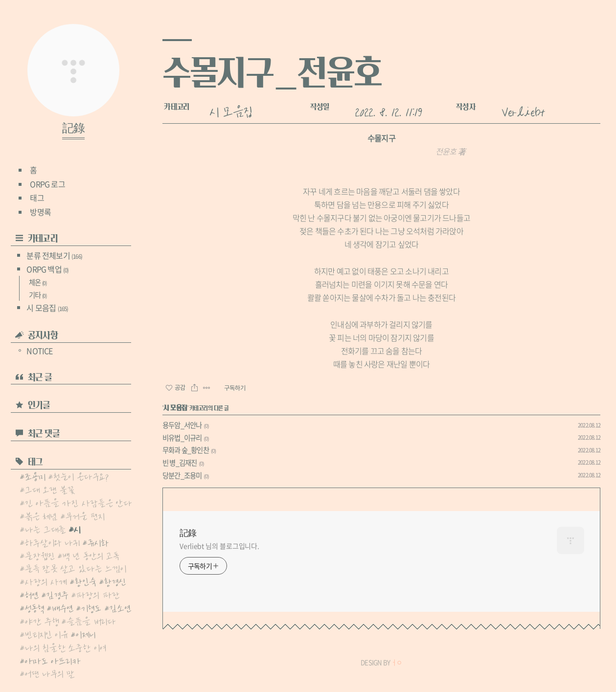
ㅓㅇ (396, 662)
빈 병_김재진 (180, 463)
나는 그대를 (46, 529)
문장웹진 (40, 555)
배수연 (63, 607)
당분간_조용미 (182, 475)
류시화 (98, 542)
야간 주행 (42, 621)
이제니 (86, 634)
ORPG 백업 (47, 269)
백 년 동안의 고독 (91, 555)
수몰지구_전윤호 (272, 72)
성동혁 (34, 607)
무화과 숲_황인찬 (186, 450)
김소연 (120, 607)
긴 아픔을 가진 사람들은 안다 (79, 502)
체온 (38, 282)
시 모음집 (47, 308)
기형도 (91, 607)
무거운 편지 (85, 515)
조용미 (35, 476)
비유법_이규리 (182, 438)
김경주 (57, 594)
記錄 (73, 129)
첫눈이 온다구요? (81, 476)
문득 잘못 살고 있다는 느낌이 (76, 568)
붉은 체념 (41, 515)
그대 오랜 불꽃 (50, 489)
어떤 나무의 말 (50, 673)
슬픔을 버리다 (91, 621)
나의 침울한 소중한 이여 (66, 647)
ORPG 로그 (47, 184)
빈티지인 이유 (46, 634)
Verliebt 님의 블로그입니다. (219, 546)
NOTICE (35, 351)
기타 (38, 295)
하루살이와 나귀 (52, 542)
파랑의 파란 (98, 594)
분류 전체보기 (54, 255)
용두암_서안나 (182, 425)
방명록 (40, 212)
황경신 (115, 581)
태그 (37, 198)
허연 (32, 594)
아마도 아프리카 (53, 660)
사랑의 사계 (46, 581)
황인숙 (85, 581)
